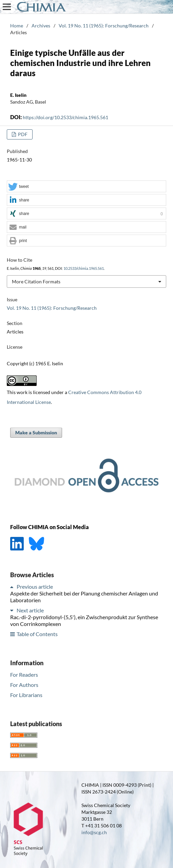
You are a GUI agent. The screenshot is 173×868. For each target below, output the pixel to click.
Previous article (35, 587)
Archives (41, 26)
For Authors (24, 685)
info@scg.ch (94, 832)
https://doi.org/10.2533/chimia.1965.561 (65, 117)
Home (17, 26)
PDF (22, 134)
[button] (86, 187)
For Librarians (26, 695)
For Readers (24, 675)
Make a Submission (36, 432)
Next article (30, 610)
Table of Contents (37, 634)
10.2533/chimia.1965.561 (84, 268)
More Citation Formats (36, 281)
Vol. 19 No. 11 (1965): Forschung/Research (104, 26)
